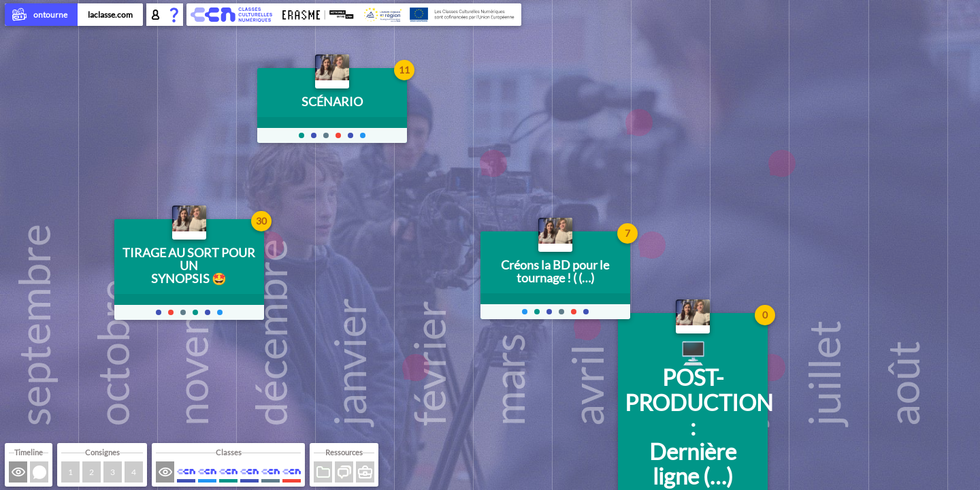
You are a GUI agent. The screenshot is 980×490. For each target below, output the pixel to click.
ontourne (41, 16)
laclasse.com (110, 15)
